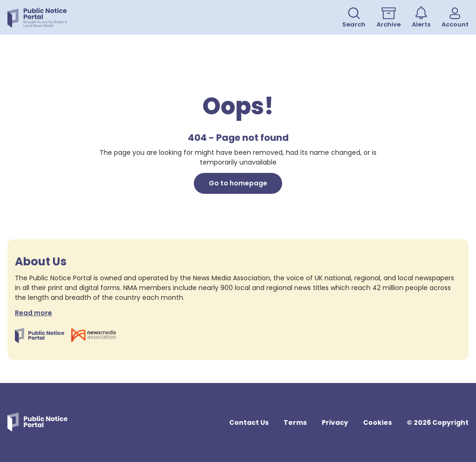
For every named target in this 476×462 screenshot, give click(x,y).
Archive (389, 18)
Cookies (377, 422)
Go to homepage (238, 183)
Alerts (421, 18)
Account (455, 18)
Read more (33, 313)
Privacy (335, 422)
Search (354, 18)
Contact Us (249, 422)
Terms (295, 422)
